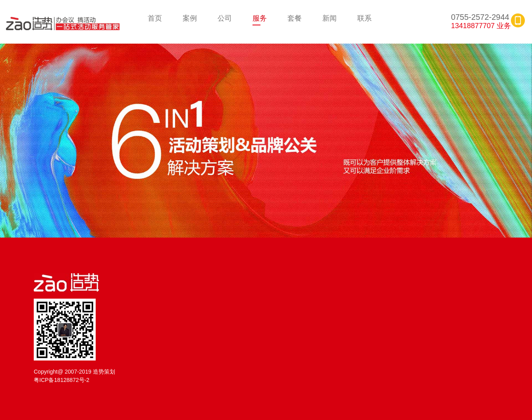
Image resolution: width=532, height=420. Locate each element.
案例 (190, 18)
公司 (225, 18)
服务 (260, 18)
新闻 (330, 18)
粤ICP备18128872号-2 (62, 380)
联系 (364, 18)
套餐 (295, 18)
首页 (155, 18)
